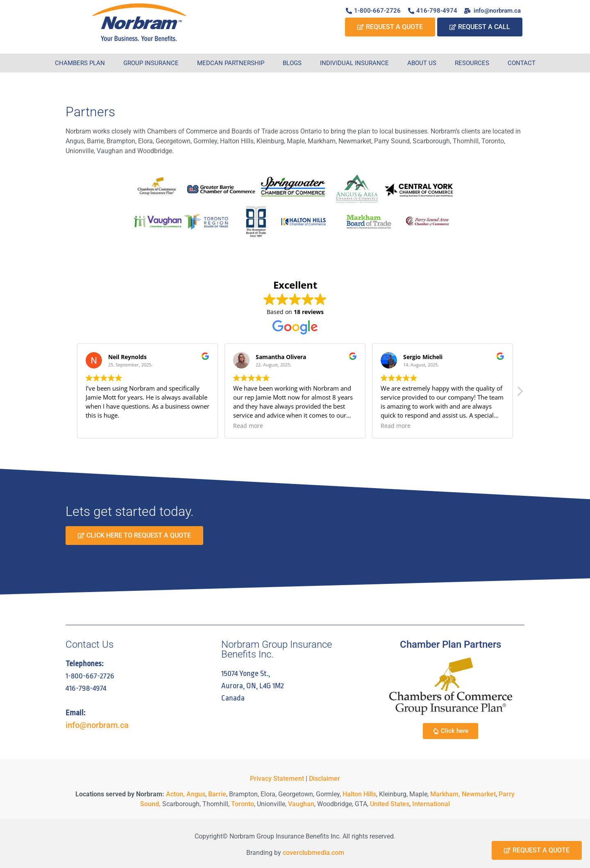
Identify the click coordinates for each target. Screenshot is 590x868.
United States (390, 804)
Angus (196, 794)
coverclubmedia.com (313, 853)
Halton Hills (359, 794)
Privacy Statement (277, 779)
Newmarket (479, 794)
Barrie (217, 794)
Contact (522, 63)
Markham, (445, 794)
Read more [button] (248, 426)
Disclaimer (324, 779)
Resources (472, 63)
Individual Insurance (354, 63)
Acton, (175, 794)
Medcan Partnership (231, 63)
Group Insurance (151, 63)
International (431, 804)
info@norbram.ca (97, 725)
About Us (422, 63)
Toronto (243, 804)
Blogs (292, 63)
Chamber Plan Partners (450, 644)
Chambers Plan (80, 63)
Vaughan (301, 804)
